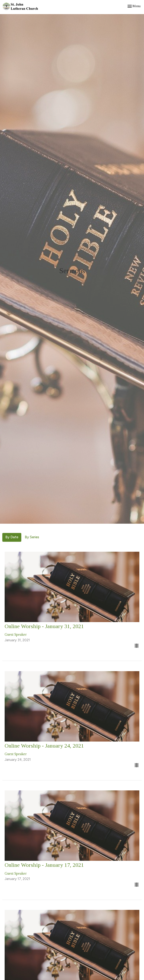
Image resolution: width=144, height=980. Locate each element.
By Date (12, 537)
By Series (32, 537)
